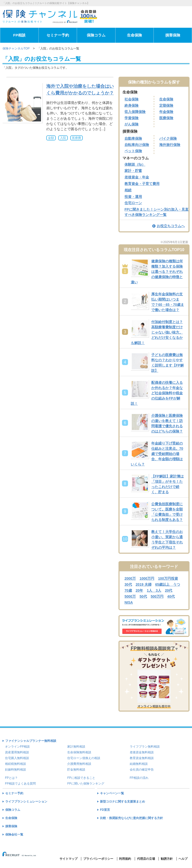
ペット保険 (133, 151)
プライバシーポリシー (98, 859)
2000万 (130, 578)
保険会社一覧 (14, 835)
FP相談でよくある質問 (20, 784)
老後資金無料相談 (142, 752)
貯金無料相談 (76, 770)
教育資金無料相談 (142, 758)
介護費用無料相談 (79, 764)
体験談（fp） (135, 164)
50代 (143, 596)
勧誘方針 (167, 859)
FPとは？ (11, 778)
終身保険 (131, 105)
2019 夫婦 (144, 584)
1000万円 (147, 578)
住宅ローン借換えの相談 (84, 758)
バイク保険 (168, 138)
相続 (128, 190)
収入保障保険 (135, 112)
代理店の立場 (146, 859)
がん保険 (131, 124)
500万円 (157, 596)
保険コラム (96, 35)
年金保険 (166, 112)
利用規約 (125, 859)
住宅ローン (133, 203)
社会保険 (131, 99)
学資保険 (131, 118)
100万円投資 (168, 578)
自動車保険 (133, 138)
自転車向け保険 (137, 145)
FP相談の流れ (139, 778)
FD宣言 (105, 810)
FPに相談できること (81, 778)
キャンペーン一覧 (112, 793)
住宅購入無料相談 (17, 758)
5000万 (130, 596)
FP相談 (19, 35)
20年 (139, 590)
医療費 (76, 138)
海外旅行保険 (170, 145)
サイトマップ (68, 859)
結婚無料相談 (139, 764)
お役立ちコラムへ (168, 226)
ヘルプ (183, 859)
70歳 (128, 590)
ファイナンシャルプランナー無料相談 (31, 741)
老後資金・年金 (137, 177)
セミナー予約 (58, 35)
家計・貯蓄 (133, 171)
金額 (51, 138)
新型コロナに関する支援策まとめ (122, 802)
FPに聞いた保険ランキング (86, 784)
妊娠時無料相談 (15, 770)
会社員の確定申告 (142, 770)
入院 (63, 138)
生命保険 (134, 35)
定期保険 (166, 105)
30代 (128, 584)
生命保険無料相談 (79, 752)
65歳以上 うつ (168, 584)
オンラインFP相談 (17, 747)
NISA (129, 602)
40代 (171, 596)
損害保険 (173, 35)
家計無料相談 (76, 747)
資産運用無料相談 (17, 752)
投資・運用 (133, 197)
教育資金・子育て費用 (142, 184)
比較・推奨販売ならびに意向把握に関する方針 (131, 818)
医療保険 (166, 118)
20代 (169, 590)
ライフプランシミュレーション (26, 802)
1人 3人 (154, 590)
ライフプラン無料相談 (145, 747)
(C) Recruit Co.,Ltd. (20, 856)
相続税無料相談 (15, 764)
